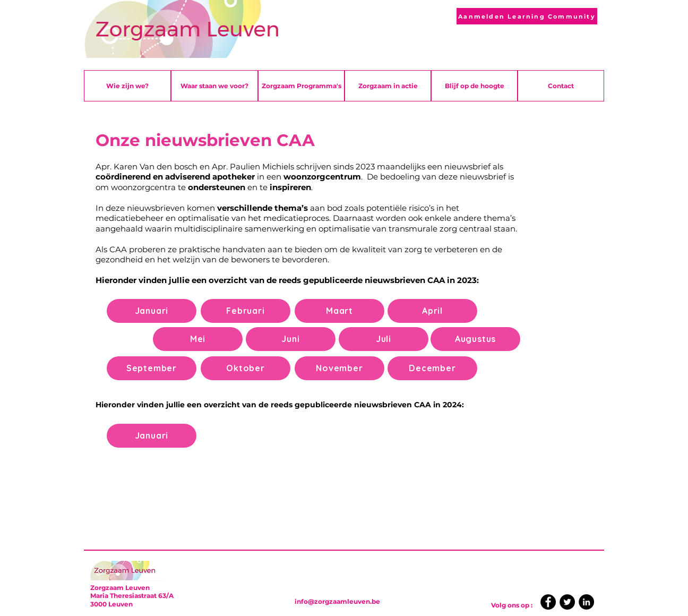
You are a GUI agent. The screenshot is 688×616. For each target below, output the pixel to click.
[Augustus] (475, 339)
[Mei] (198, 339)
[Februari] (246, 311)
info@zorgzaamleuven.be (337, 601)
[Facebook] (548, 602)
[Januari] (152, 311)
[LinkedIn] (586, 602)
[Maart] (339, 311)
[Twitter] (567, 602)
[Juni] (291, 339)
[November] (339, 368)
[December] (432, 368)
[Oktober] (246, 368)
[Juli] (384, 339)
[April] (432, 311)
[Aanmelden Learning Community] (527, 16)
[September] (152, 368)
